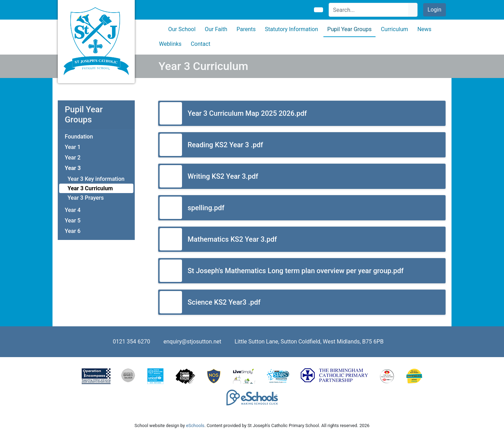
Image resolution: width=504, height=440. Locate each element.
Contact (201, 44)
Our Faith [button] (216, 29)
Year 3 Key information (96, 179)
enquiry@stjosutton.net (192, 342)
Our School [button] (182, 29)
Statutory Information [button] (292, 29)
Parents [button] (246, 29)
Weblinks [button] (170, 44)
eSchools (195, 425)
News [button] (424, 29)
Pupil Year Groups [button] (349, 29)
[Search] (369, 10)
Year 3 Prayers (86, 198)
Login (435, 10)
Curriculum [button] (394, 29)
